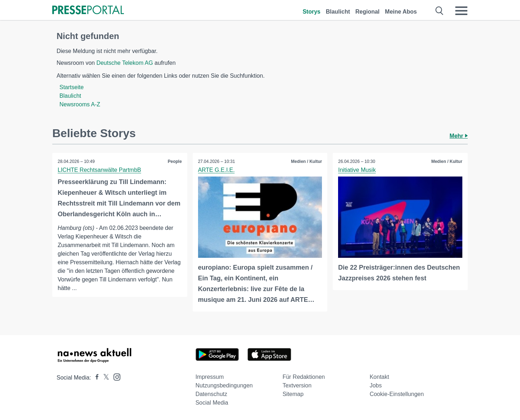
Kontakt (379, 377)
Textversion (297, 385)
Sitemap (293, 394)
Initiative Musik (357, 170)
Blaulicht (338, 12)
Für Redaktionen (304, 377)
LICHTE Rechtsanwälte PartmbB (99, 170)
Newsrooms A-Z (80, 104)
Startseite (72, 87)
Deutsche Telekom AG (125, 63)
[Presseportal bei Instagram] (115, 376)
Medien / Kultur (307, 161)
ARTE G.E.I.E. (216, 170)
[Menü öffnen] (461, 11)
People (175, 161)
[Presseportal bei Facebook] (95, 378)
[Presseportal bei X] (104, 378)
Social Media (212, 403)
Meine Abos (401, 12)
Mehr (459, 136)
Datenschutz (211, 394)
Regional (367, 12)
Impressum (210, 377)
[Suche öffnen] (440, 11)
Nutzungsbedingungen (224, 385)
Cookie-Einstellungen (397, 394)
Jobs (376, 385)
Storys (312, 12)
